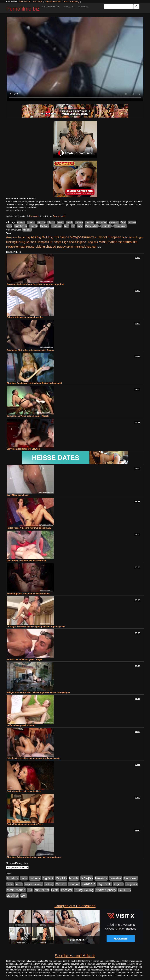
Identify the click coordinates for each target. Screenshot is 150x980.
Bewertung (83, 7)
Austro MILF (24, 1)
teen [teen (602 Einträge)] (94, 247)
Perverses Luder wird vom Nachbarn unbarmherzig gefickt (35, 284)
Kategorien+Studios (51, 7)
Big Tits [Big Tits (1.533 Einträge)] (54, 237)
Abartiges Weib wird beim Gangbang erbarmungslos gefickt (36, 627)
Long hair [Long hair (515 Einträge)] (92, 242)
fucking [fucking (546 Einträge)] (21, 242)
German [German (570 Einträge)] (31, 242)
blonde (70, 222)
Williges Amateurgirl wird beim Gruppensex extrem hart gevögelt (38, 692)
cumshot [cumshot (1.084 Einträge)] (101, 237)
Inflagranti (27, 230)
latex (66, 226)
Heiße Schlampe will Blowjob (21, 725)
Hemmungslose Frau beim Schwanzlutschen (28, 594)
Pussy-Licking (92, 226)
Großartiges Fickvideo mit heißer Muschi (27, 561)
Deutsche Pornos (53, 1)
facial (123, 222)
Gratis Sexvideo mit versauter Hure (24, 791)
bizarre (61, 222)
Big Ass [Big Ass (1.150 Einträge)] (31, 237)
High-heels (56, 226)
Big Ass (31, 222)
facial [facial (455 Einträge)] (125, 237)
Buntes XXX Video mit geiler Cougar (24, 659)
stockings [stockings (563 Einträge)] (85, 247)
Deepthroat (101, 222)
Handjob (33, 226)
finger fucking (21, 226)
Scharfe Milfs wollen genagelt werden (25, 317)
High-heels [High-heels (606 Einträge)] (69, 242)
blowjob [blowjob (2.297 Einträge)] (76, 237)
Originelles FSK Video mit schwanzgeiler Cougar (30, 350)
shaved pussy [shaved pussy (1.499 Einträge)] (56, 247)
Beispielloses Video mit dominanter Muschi (28, 416)
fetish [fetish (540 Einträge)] (132, 237)
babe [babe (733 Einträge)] (22, 237)
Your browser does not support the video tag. (75, 59)
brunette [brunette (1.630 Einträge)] (88, 237)
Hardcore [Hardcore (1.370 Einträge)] (55, 242)
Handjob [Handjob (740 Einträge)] (42, 242)
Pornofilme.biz (23, 9)
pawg (80, 226)
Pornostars (69, 7)
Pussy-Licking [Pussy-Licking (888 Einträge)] (36, 247)
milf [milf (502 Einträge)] (120, 242)
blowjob (79, 222)
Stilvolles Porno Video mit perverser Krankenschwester (34, 758)
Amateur (21, 222)
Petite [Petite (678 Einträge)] (10, 247)
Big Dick (41, 222)
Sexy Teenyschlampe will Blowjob (23, 449)
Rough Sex (106, 226)
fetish (9, 226)
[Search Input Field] (119, 7)
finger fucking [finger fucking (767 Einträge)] (33, 884)
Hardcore (44, 226)
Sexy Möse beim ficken (18, 495)
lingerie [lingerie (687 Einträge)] (81, 242)
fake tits (132, 222)
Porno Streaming (71, 1)
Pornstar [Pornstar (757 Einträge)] (20, 247)
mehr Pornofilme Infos (16, 210)
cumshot (89, 222)
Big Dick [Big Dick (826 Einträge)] (42, 237)
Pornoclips (37, 1)
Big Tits (51, 222)
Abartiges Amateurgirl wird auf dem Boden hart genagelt (34, 383)
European (114, 222)
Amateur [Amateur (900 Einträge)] (12, 237)
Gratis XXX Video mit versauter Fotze (25, 824)
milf (73, 226)
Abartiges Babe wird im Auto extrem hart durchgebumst (34, 857)
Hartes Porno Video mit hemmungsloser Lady (29, 528)
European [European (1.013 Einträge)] (114, 237)
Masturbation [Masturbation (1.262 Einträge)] (108, 242)
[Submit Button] (137, 7)
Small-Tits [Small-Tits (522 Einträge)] (72, 247)
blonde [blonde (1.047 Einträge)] (64, 237)
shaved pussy (120, 226)
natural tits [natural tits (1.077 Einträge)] (130, 242)
